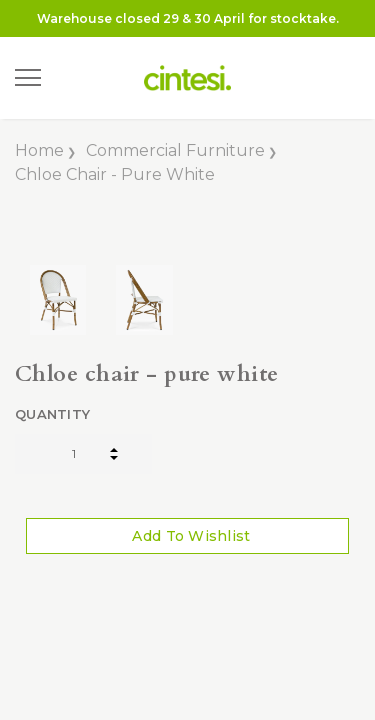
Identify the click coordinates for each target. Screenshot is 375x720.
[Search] (69, 78)
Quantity (52, 414)
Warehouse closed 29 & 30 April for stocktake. (188, 18)
